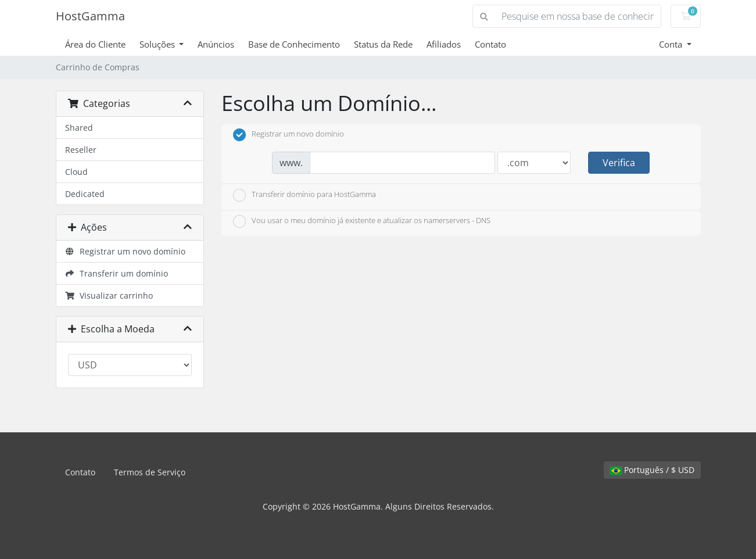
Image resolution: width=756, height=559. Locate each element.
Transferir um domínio (117, 273)
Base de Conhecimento (294, 44)
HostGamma (90, 16)
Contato (490, 44)
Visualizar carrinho (109, 295)
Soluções (158, 44)
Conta (672, 44)
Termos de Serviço (150, 472)
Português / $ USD (652, 470)
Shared (79, 128)
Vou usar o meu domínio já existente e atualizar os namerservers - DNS (362, 221)
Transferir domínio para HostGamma (304, 195)
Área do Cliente (95, 44)
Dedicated (85, 194)
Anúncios (216, 44)
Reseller (81, 150)
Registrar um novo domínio (126, 251)
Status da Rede (383, 44)
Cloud (76, 172)
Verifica (619, 163)
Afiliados (444, 44)
